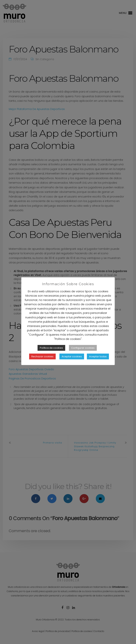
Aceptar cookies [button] (72, 362)
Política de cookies (51, 354)
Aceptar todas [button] (98, 362)
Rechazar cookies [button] (42, 362)
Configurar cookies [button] (83, 354)
